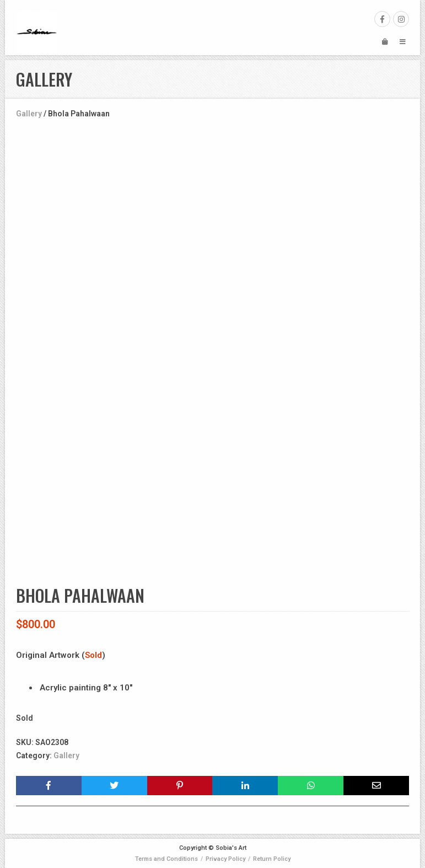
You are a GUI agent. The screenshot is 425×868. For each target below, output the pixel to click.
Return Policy (272, 859)
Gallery (29, 114)
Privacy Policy (225, 859)
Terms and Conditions (166, 859)
